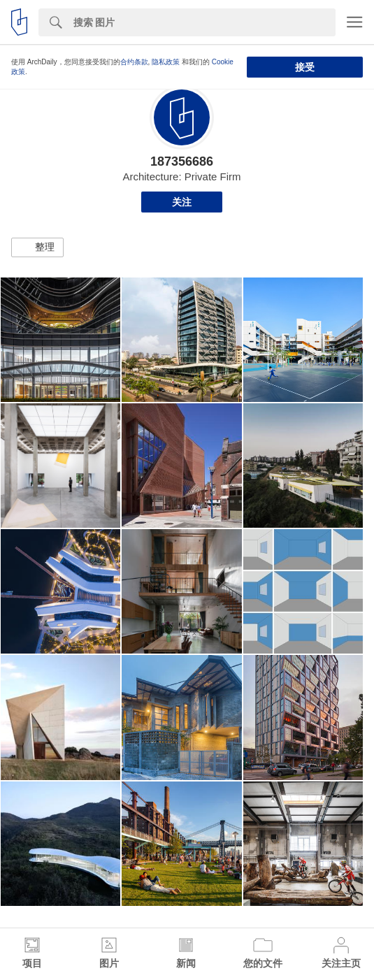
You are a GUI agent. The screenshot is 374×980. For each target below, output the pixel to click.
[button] (37, 247)
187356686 (182, 161)
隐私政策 (166, 62)
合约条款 (134, 62)
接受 (305, 67)
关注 (182, 202)
